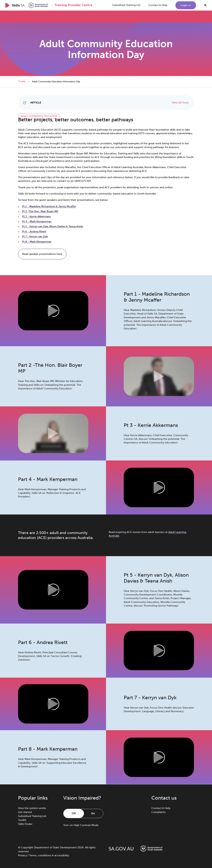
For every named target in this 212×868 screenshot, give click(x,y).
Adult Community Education (39, 116)
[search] (205, 5)
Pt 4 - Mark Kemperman (37, 221)
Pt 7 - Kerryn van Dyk (35, 236)
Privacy (22, 855)
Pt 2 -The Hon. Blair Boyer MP (40, 211)
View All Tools (180, 103)
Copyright (27, 847)
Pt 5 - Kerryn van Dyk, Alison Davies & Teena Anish (53, 226)
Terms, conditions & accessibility (49, 855)
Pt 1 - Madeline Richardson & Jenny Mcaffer (49, 206)
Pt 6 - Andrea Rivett (34, 231)
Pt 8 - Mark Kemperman (37, 242)
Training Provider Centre (73, 5)
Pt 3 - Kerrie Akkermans (36, 216)
